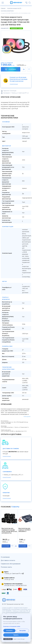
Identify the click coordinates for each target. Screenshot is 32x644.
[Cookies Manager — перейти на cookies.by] (16, 639)
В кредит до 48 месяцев (18, 77)
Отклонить (9, 631)
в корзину (7, 546)
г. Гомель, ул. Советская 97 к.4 (14, 574)
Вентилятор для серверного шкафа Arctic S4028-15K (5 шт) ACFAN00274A (9, 531)
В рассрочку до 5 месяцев (19, 79)
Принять (16, 635)
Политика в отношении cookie (12, 626)
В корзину (11, 69)
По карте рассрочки (17, 81)
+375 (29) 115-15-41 (9, 585)
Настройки (23, 631)
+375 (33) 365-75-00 (21, 585)
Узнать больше (14, 84)
